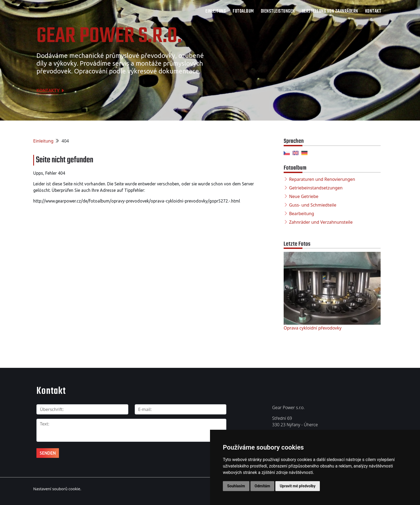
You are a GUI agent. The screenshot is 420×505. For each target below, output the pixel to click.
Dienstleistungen (278, 11)
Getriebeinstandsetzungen (316, 188)
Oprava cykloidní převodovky (313, 328)
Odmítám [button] (262, 486)
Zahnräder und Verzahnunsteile (321, 222)
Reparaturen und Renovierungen (322, 179)
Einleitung (216, 11)
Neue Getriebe (304, 196)
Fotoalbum (243, 11)
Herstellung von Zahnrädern (330, 11)
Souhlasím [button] (236, 486)
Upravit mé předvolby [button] (297, 486)
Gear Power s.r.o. (109, 36)
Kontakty (51, 91)
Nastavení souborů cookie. (57, 489)
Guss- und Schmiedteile (313, 205)
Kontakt (373, 11)
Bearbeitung (301, 214)
